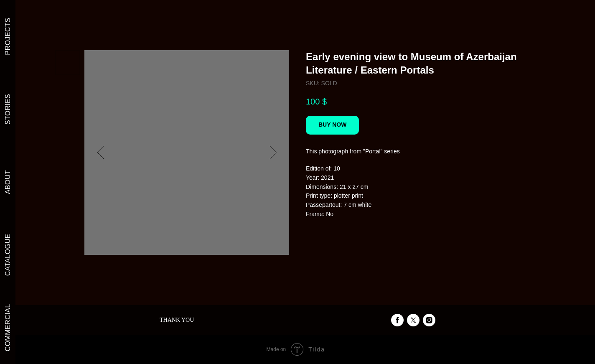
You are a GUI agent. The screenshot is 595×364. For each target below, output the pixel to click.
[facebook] (397, 320)
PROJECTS (8, 36)
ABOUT (8, 182)
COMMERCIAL (8, 327)
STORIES (8, 109)
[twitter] (413, 320)
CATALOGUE (8, 255)
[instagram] (429, 320)
